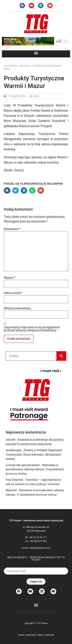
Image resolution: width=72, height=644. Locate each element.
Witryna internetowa (17, 308)
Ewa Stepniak (14, 480)
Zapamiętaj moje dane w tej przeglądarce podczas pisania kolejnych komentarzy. (32, 329)
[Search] (61, 356)
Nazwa (10, 278)
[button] (36, 53)
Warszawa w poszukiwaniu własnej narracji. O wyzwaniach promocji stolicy (35, 469)
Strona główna (11, 66)
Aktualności (25, 66)
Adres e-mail (13, 293)
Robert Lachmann (46, 635)
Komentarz (12, 229)
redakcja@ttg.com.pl (40, 548)
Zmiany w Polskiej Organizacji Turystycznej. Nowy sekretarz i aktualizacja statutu (34, 454)
